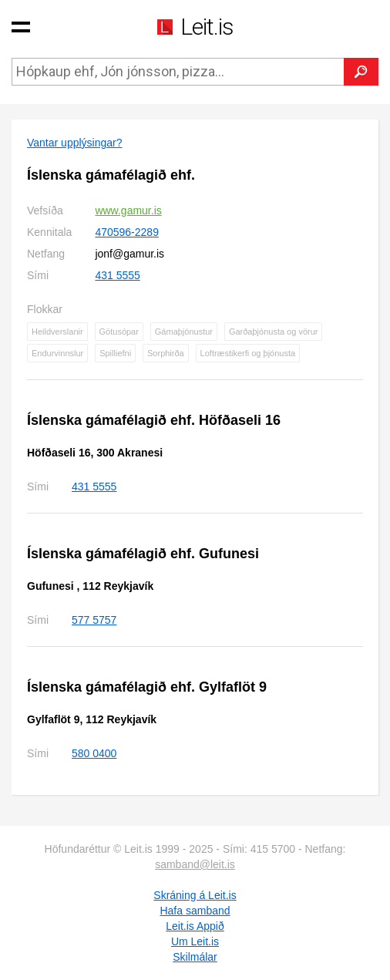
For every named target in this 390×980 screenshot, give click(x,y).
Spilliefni (115, 353)
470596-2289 (127, 232)
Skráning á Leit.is (195, 895)
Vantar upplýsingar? (74, 143)
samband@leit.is (195, 864)
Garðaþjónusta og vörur (274, 332)
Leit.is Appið (195, 926)
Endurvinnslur (57, 353)
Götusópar (119, 332)
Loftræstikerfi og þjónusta (248, 353)
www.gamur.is (128, 210)
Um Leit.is (195, 941)
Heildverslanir (57, 332)
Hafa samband (195, 911)
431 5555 (117, 275)
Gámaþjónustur (184, 332)
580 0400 (94, 753)
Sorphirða (166, 353)
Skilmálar (195, 957)
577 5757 (94, 620)
